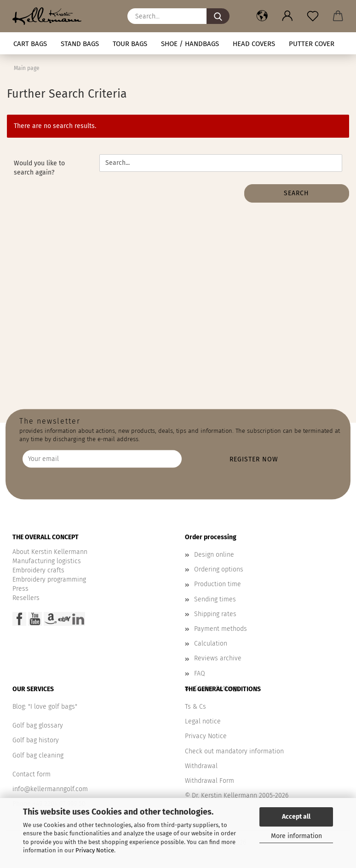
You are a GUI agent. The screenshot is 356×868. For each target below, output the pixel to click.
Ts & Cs (195, 707)
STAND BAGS (80, 44)
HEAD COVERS (254, 44)
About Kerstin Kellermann (50, 552)
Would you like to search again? (39, 168)
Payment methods (221, 629)
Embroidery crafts (38, 570)
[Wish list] (313, 16)
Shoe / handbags (190, 44)
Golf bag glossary (38, 725)
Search (296, 193)
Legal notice (203, 721)
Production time (218, 584)
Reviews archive (218, 658)
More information (296, 836)
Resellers (26, 598)
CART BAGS (30, 44)
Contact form (32, 774)
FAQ (200, 673)
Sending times (215, 599)
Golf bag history (36, 740)
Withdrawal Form (210, 781)
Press (20, 589)
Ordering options (219, 569)
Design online (214, 555)
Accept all (296, 817)
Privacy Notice (95, 850)
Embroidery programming (49, 580)
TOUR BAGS (130, 44)
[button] (262, 16)
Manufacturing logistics (47, 561)
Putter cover (312, 44)
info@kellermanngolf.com (50, 789)
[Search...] (218, 16)
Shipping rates (215, 614)
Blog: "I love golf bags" (45, 707)
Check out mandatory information (234, 751)
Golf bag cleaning (38, 755)
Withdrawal (201, 766)
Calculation (211, 644)
